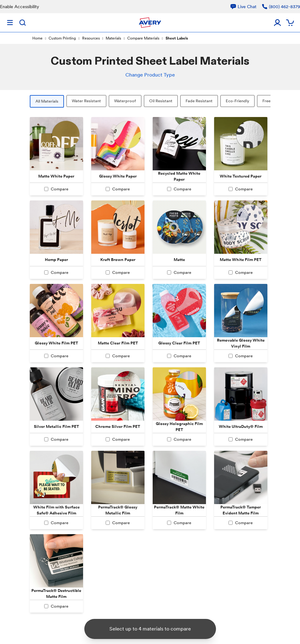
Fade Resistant (199, 101)
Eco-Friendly (237, 101)
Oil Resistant (161, 101)
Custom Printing (62, 38)
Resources (91, 38)
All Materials (47, 101)
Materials (113, 38)
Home (37, 38)
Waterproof (125, 101)
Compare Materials (143, 38)
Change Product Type (150, 75)
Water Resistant (86, 101)
